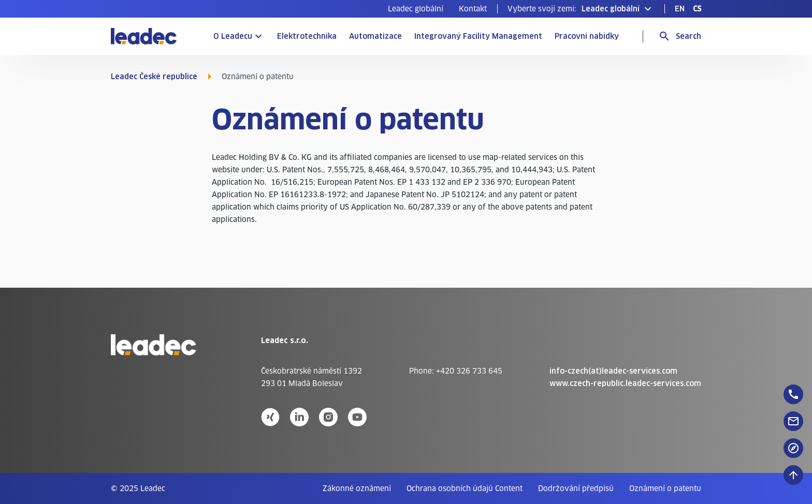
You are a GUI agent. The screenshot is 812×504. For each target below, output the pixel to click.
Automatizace (375, 36)
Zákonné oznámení (357, 488)
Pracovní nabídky (587, 36)
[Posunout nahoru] (793, 475)
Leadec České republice (154, 77)
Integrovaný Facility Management (478, 36)
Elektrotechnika (307, 36)
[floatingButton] (793, 394)
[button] (581, 9)
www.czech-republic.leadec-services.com (625, 383)
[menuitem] (416, 9)
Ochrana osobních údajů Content (465, 488)
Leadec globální (416, 9)
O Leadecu (233, 36)
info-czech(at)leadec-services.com (613, 371)
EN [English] (680, 9)
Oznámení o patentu (665, 488)
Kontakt (473, 9)
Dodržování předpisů (576, 488)
